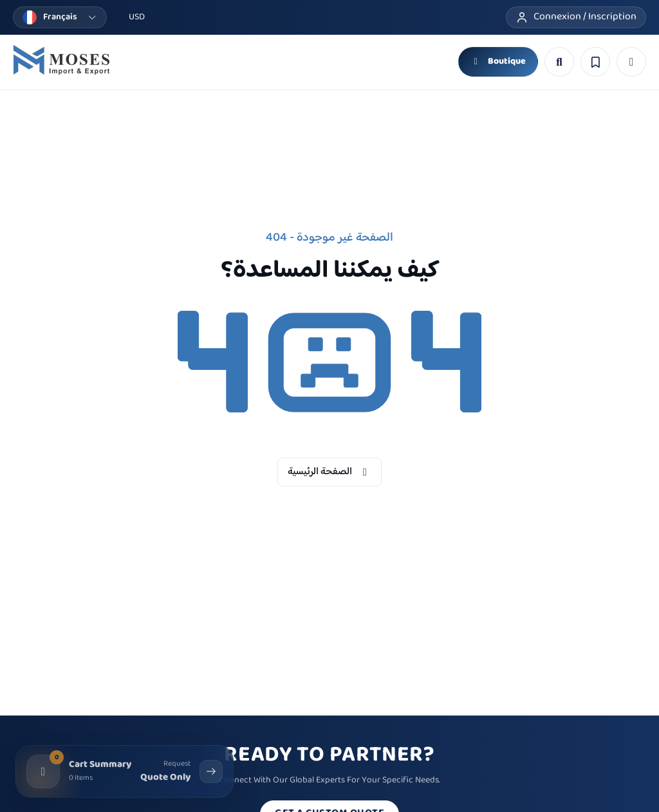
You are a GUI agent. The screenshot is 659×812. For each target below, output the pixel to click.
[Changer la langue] (60, 17)
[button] (631, 62)
